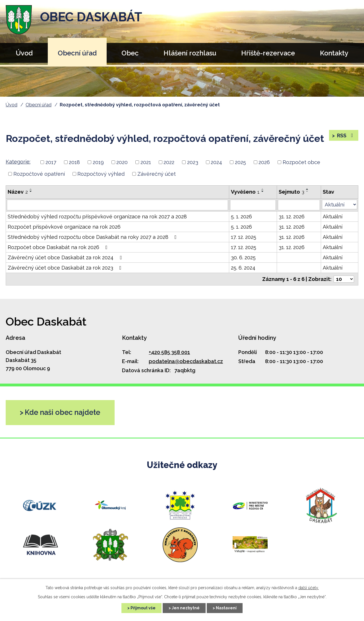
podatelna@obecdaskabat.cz (186, 361)
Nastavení (226, 608)
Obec (130, 53)
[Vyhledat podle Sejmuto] (299, 205)
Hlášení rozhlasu (190, 53)
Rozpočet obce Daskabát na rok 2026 (59, 247)
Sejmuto (291, 192)
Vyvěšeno (245, 192)
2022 (169, 162)
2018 (74, 162)
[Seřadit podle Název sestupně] (31, 191)
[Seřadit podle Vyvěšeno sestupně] (263, 191)
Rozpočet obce (301, 162)
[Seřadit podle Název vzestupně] (31, 189)
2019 (98, 162)
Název (18, 192)
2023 (193, 162)
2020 (122, 162)
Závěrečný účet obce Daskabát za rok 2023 (66, 268)
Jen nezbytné (186, 608)
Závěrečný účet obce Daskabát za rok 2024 (66, 257)
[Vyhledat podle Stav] (340, 204)
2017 (51, 162)
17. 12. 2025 (244, 237)
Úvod (24, 53)
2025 (240, 162)
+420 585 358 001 (169, 352)
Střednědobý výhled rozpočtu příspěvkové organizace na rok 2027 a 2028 (97, 217)
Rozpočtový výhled (101, 174)
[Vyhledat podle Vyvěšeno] (253, 205)
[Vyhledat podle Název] (117, 205)
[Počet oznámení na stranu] (344, 279)
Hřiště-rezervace (268, 53)
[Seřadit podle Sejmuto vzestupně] (307, 189)
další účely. (309, 588)
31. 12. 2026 (292, 217)
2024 (216, 162)
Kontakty (334, 53)
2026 (264, 162)
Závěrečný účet (157, 174)
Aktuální (333, 217)
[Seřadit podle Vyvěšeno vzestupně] (263, 189)
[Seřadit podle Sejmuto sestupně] (307, 191)
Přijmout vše (143, 608)
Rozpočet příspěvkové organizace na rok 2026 (64, 227)
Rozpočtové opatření (39, 174)
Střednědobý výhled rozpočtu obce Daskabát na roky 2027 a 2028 (93, 237)
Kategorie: (18, 162)
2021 (146, 162)
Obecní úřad (77, 53)
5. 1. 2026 (241, 217)
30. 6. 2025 (243, 257)
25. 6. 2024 (243, 268)
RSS (346, 135)
